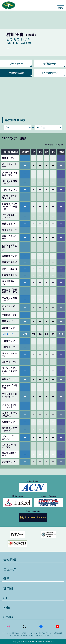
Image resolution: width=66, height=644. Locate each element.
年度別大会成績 (16, 73)
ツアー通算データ (50, 73)
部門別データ (50, 64)
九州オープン (8, 334)
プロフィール (16, 64)
